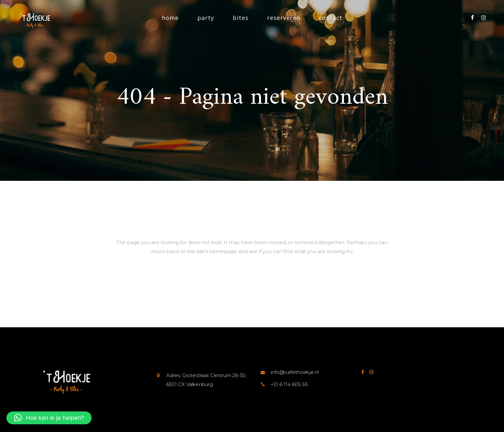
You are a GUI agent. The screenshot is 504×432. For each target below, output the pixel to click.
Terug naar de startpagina (252, 281)
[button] (49, 418)
